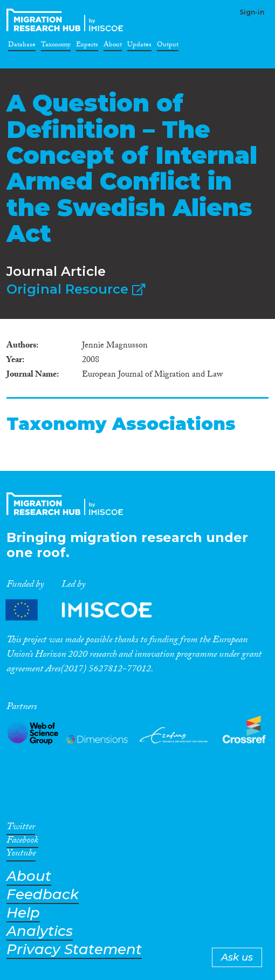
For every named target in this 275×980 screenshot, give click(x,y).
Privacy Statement (74, 950)
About (113, 46)
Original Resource (76, 289)
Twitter (21, 829)
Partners (88, 610)
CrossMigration (67, 20)
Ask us (237, 957)
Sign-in (252, 12)
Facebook (22, 842)
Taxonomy (56, 46)
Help (23, 913)
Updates (139, 46)
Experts (87, 46)
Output (168, 46)
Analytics (40, 931)
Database (22, 46)
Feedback (43, 895)
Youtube (21, 855)
